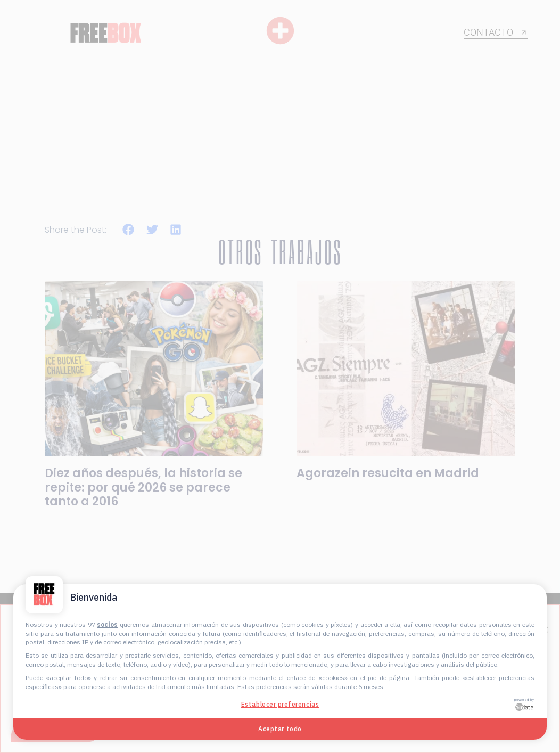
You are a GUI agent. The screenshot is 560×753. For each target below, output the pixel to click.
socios (107, 624)
